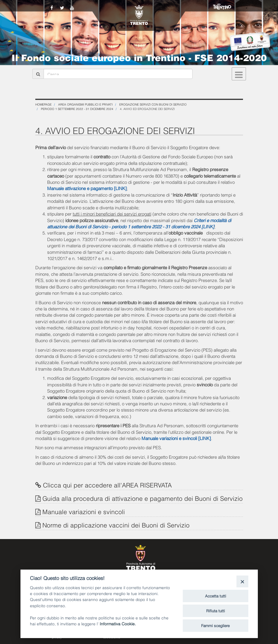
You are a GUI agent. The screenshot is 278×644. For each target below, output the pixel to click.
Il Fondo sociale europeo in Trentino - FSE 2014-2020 (139, 57)
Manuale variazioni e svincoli (84, 511)
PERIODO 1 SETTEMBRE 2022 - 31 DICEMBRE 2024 (77, 109)
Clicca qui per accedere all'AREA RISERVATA (107, 485)
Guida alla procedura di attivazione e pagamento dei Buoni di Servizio (143, 498)
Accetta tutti (216, 596)
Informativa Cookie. (118, 623)
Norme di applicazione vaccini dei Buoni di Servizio (116, 525)
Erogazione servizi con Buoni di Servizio (153, 104)
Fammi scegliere (215, 625)
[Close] (242, 581)
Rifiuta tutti (216, 610)
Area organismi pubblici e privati (85, 104)
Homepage (43, 104)
